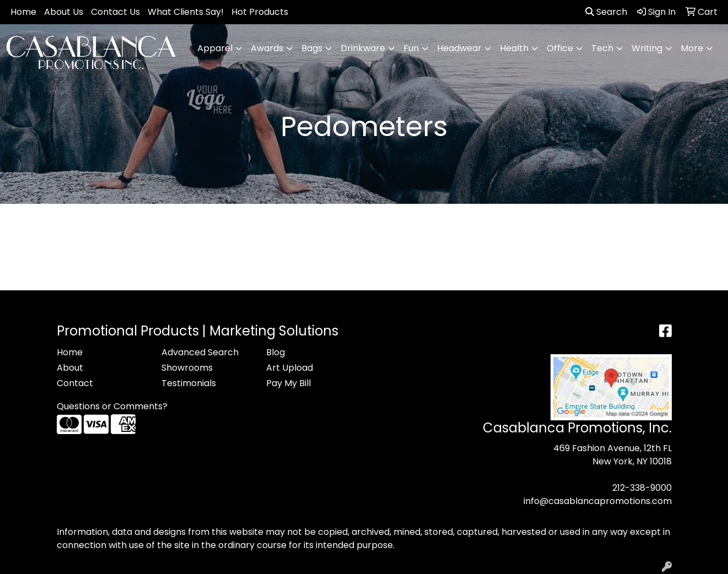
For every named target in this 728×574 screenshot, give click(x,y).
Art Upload (290, 368)
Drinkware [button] (363, 48)
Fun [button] (411, 48)
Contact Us (115, 12)
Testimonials (189, 383)
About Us (64, 12)
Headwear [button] (459, 48)
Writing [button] (647, 48)
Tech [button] (602, 48)
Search (606, 12)
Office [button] (560, 48)
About (70, 368)
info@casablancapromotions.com (598, 501)
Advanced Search (200, 352)
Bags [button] (312, 48)
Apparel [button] (215, 48)
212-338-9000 (642, 488)
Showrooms (187, 368)
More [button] (692, 48)
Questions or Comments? (112, 406)
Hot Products (260, 12)
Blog (276, 352)
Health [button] (514, 48)
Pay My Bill (288, 383)
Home (23, 12)
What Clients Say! (186, 12)
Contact (75, 383)
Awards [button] (267, 48)
